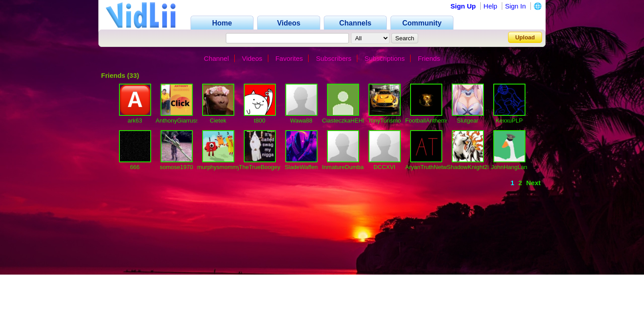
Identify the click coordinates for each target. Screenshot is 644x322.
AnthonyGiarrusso (179, 121)
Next (533, 183)
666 (135, 167)
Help (490, 6)
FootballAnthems (427, 121)
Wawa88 (301, 121)
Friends (429, 58)
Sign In (515, 6)
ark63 (135, 121)
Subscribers (334, 58)
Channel (216, 58)
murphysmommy (219, 167)
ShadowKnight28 (469, 167)
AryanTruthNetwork (430, 167)
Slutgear (467, 121)
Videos (252, 58)
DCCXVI (384, 167)
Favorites (289, 58)
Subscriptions (385, 58)
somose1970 (176, 167)
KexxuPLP (509, 121)
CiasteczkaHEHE (344, 121)
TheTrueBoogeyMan (265, 167)
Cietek (218, 121)
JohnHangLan (509, 167)
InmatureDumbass (346, 167)
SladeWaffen (301, 167)
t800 (260, 121)
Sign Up (463, 6)
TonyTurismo (385, 121)
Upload (525, 37)
